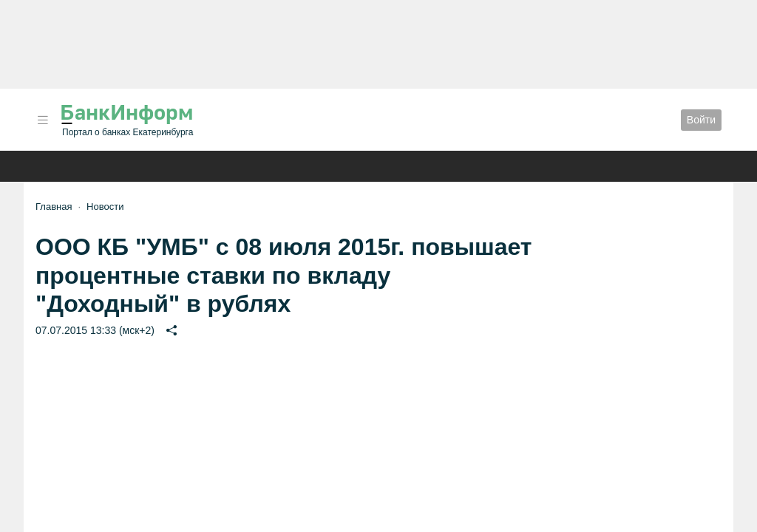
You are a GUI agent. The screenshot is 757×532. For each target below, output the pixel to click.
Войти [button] (701, 120)
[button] (43, 120)
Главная (54, 207)
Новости (105, 207)
